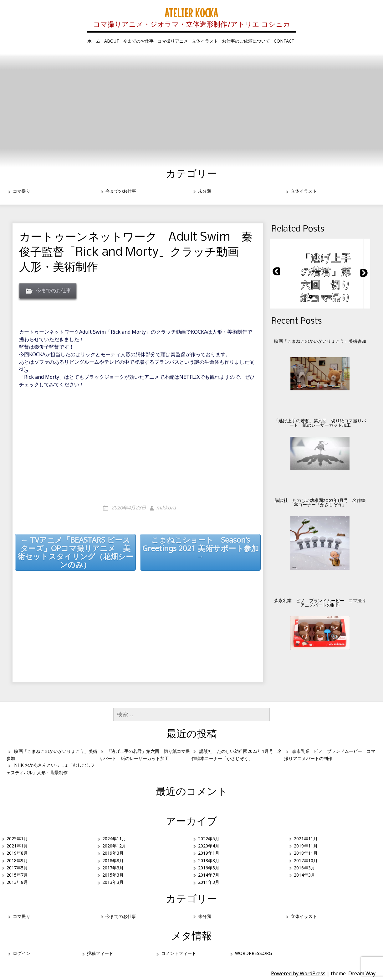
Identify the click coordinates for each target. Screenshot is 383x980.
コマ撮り (22, 191)
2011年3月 (209, 882)
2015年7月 (17, 875)
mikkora (166, 508)
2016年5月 (209, 868)
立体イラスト (205, 41)
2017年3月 (113, 868)
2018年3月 (209, 860)
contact (284, 41)
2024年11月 (114, 839)
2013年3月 (113, 882)
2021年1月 (17, 846)
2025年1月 (17, 839)
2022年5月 (209, 839)
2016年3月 (304, 868)
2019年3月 (113, 853)
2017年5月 (17, 868)
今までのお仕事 (138, 41)
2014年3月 (304, 875)
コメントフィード (179, 953)
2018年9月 (17, 860)
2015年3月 (113, 875)
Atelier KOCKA (191, 13)
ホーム (94, 41)
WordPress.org (253, 953)
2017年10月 (306, 860)
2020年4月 (209, 846)
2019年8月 (17, 853)
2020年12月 (114, 846)
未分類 (205, 191)
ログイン (22, 953)
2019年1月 (209, 853)
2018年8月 (113, 860)
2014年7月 (209, 875)
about (112, 41)
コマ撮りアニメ (173, 41)
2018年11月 (306, 853)
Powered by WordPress (298, 973)
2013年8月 (17, 882)
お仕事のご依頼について (246, 41)
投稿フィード (100, 953)
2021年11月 (306, 839)
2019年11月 (306, 846)
